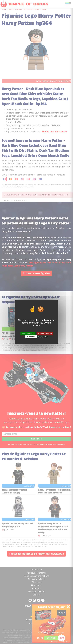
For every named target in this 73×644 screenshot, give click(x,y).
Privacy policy (43, 337)
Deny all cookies (45, 334)
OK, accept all (28, 334)
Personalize (31, 337)
